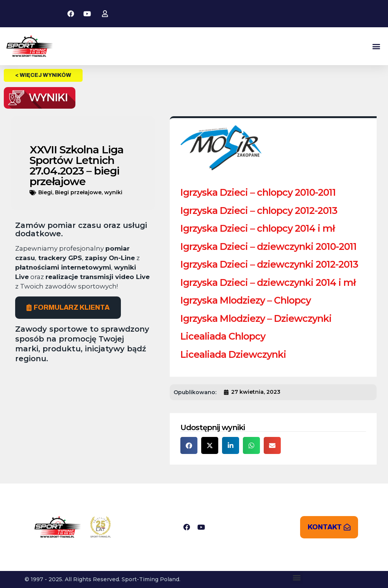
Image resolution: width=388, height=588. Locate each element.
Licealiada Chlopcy (223, 336)
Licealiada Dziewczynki (233, 354)
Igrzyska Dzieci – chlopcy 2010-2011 (258, 192)
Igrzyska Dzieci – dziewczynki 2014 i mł (268, 282)
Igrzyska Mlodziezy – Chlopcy (246, 300)
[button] (376, 46)
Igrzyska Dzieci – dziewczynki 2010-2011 (268, 246)
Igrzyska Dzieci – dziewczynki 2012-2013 (269, 264)
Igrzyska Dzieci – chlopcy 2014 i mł (257, 228)
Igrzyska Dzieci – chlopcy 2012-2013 (259, 211)
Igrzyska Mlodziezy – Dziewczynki (256, 318)
